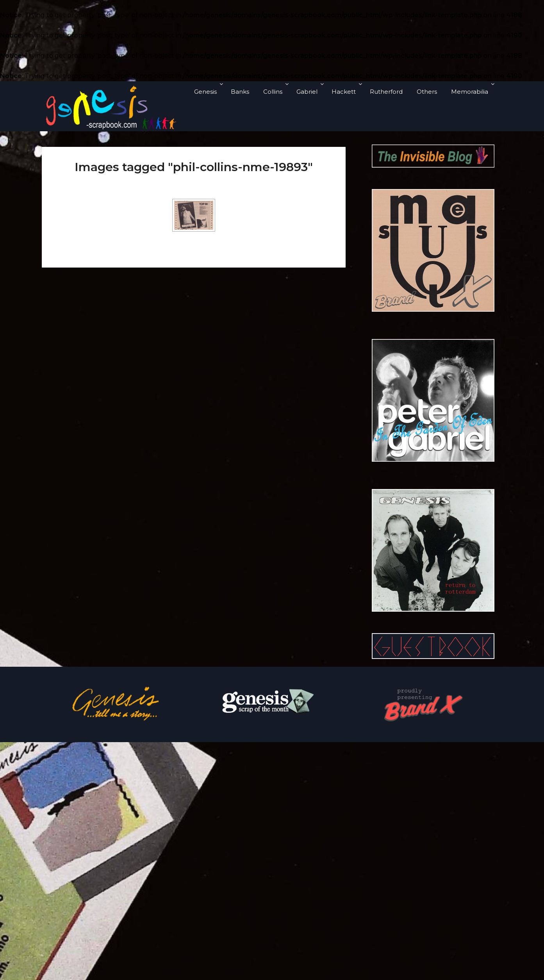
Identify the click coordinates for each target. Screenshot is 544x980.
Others (427, 92)
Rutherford (386, 92)
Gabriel (307, 92)
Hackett (344, 92)
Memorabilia (470, 92)
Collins (273, 92)
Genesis (205, 92)
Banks (240, 92)
